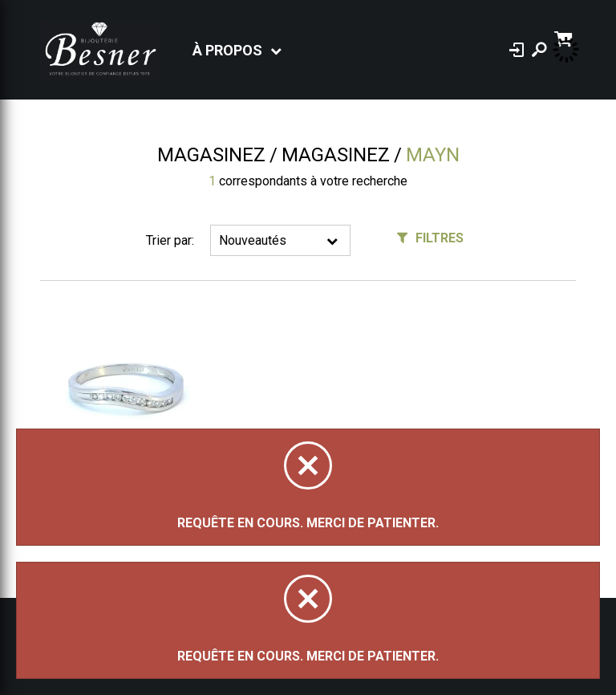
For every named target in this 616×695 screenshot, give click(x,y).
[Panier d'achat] (565, 37)
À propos (227, 50)
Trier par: (170, 240)
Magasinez (211, 155)
